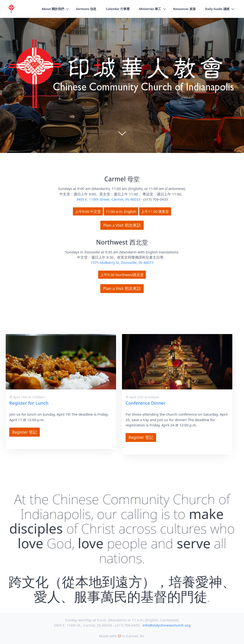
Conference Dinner (146, 403)
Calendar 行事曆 (116, 9)
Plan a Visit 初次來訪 (122, 225)
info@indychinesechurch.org (167, 625)
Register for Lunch (29, 403)
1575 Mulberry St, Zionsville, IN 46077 (122, 262)
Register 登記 (25, 432)
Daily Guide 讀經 (217, 9)
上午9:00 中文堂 (88, 211)
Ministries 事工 (149, 9)
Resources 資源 (184, 9)
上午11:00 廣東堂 (155, 211)
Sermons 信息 (84, 9)
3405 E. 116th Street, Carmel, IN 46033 (108, 199)
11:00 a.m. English (121, 211)
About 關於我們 (51, 9)
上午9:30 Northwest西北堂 (122, 275)
